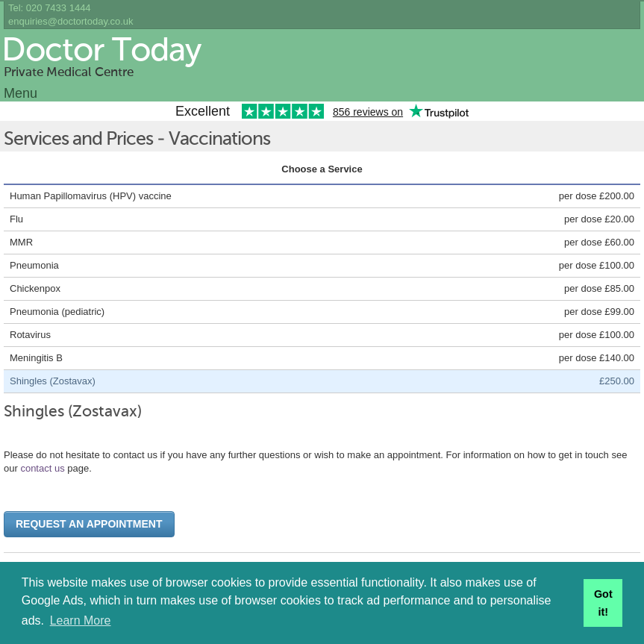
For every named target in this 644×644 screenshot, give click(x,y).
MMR (21, 242)
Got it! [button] (603, 603)
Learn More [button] (81, 620)
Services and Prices (78, 140)
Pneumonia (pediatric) (57, 312)
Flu (16, 219)
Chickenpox (35, 288)
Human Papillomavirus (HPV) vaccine (91, 196)
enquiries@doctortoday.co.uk (71, 21)
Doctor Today (101, 51)
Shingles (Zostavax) (53, 381)
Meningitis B (36, 358)
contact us (42, 468)
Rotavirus (30, 335)
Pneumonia (34, 265)
